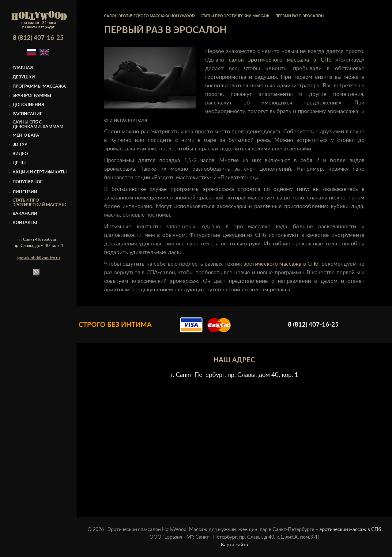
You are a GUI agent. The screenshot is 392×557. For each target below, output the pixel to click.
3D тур (20, 145)
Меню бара (26, 135)
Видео (20, 154)
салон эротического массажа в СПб (280, 60)
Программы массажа (39, 86)
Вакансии (25, 214)
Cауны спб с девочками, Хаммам (38, 125)
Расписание (27, 114)
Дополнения (28, 105)
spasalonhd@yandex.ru (38, 258)
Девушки (24, 77)
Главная (23, 68)
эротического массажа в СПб (281, 264)
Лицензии (25, 192)
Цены (19, 163)
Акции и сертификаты (40, 172)
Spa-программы (32, 96)
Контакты (25, 223)
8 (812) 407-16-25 (38, 38)
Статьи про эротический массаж (39, 203)
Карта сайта (234, 545)
